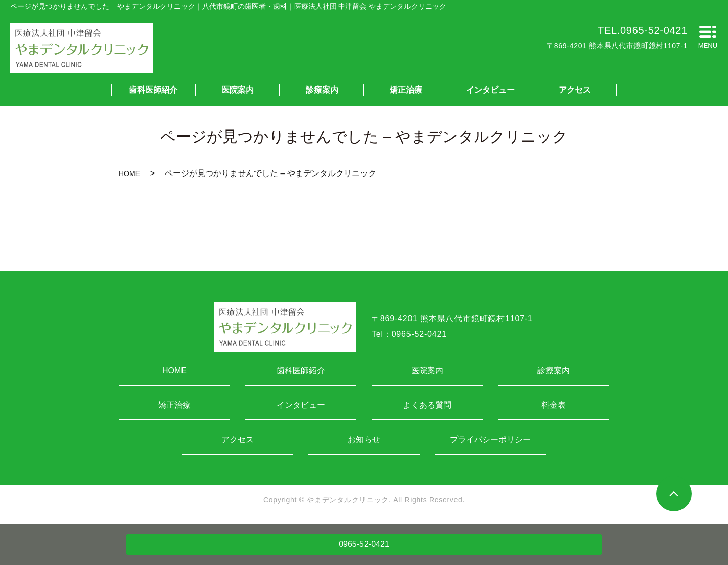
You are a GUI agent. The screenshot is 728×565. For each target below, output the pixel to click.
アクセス (575, 90)
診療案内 (322, 90)
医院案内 (238, 90)
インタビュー (490, 90)
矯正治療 (406, 90)
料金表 (554, 405)
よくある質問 (427, 405)
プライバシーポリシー (490, 439)
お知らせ (364, 439)
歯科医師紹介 (153, 90)
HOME (129, 173)
